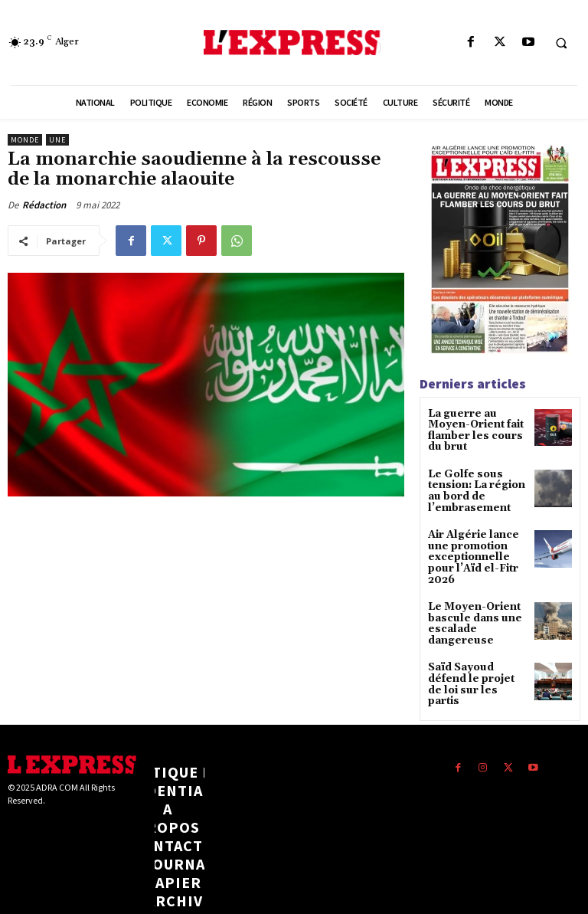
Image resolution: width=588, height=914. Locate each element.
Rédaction (44, 205)
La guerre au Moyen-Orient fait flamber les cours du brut (477, 429)
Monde (25, 140)
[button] (561, 43)
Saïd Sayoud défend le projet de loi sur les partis (476, 650)
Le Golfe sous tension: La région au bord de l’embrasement (473, 485)
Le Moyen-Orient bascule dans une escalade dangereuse (470, 599)
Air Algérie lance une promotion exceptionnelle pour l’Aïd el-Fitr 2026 (476, 542)
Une (57, 140)
